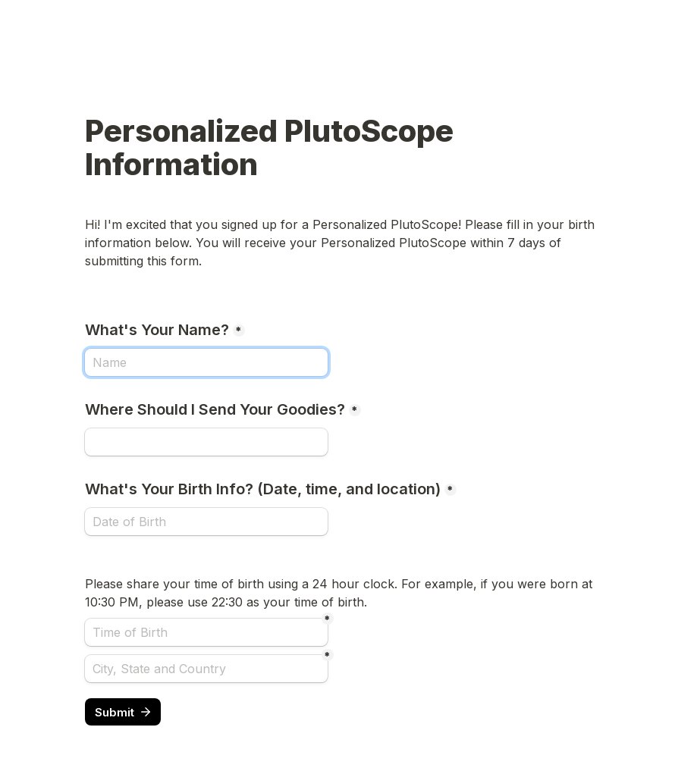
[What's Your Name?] (206, 362)
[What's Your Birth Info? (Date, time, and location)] (206, 522)
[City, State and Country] (206, 669)
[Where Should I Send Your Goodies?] (206, 442)
